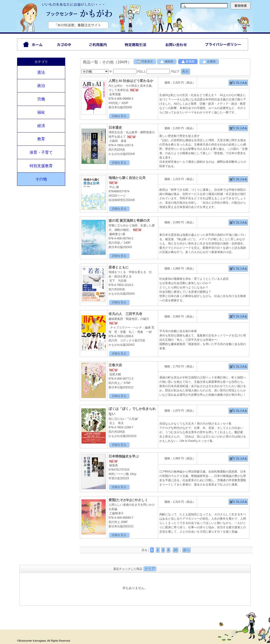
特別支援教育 (41, 166)
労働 (41, 99)
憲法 (41, 72)
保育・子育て (41, 152)
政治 (41, 86)
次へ (186, 550)
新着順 (188, 61)
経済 (41, 126)
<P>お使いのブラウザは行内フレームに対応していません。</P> (135, 588)
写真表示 (145, 61)
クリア (150, 569)
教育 (41, 139)
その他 (41, 179)
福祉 (41, 112)
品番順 (209, 61)
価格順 (167, 61)
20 (175, 550)
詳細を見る (119, 116)
